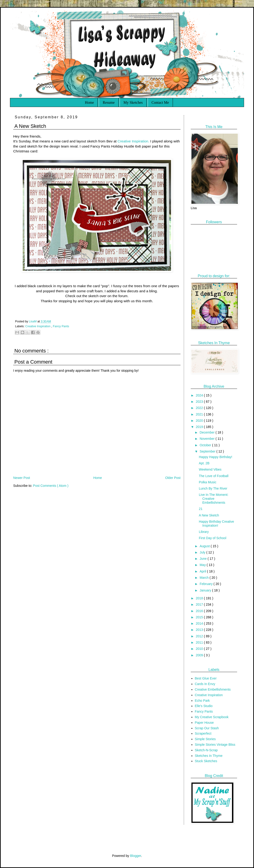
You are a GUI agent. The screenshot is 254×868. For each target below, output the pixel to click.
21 (201, 509)
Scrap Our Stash (207, 728)
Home (89, 102)
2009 (200, 655)
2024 (200, 395)
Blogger (135, 856)
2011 (200, 642)
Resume (109, 102)
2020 (200, 421)
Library (204, 532)
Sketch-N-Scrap (206, 750)
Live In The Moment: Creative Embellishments (214, 499)
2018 (200, 598)
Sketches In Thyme (209, 756)
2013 (200, 630)
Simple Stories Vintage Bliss (215, 745)
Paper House (204, 723)
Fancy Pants (61, 326)
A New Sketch (209, 515)
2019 (200, 427)
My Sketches (133, 102)
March (205, 578)
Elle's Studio (204, 706)
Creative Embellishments (213, 689)
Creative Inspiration (38, 326)
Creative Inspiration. (133, 141)
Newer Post (22, 478)
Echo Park (202, 701)
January (206, 590)
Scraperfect (203, 733)
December (207, 432)
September (208, 451)
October (206, 445)
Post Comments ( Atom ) (51, 486)
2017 (200, 604)
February (206, 584)
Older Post (173, 478)
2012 (200, 636)
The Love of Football (214, 476)
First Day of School (213, 538)
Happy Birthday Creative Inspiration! (216, 524)
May (203, 565)
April (203, 571)
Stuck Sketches (206, 761)
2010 (200, 649)
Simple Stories (205, 739)
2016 (200, 611)
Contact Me (160, 102)
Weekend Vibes (210, 469)
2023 (200, 402)
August (205, 546)
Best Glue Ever (206, 678)
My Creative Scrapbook (212, 717)
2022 (200, 408)
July (203, 552)
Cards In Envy (205, 684)
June (203, 559)
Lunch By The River (213, 488)
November (207, 439)
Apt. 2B (204, 463)
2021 (200, 414)
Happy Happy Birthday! (216, 457)
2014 (200, 623)
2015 (200, 617)
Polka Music (208, 482)
